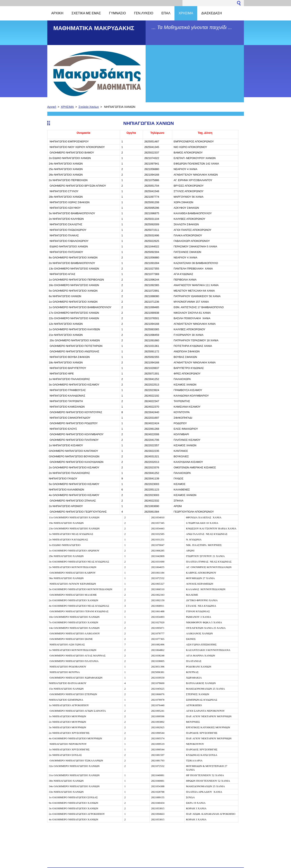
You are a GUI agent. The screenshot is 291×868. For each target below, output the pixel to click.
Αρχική (52, 107)
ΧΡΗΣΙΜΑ (67, 107)
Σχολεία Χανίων (89, 107)
